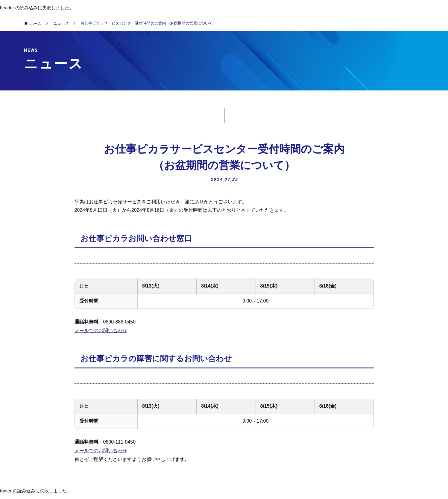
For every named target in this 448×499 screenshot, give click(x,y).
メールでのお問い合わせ (101, 331)
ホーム (36, 24)
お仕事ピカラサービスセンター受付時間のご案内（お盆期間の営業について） (149, 23)
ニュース (61, 23)
